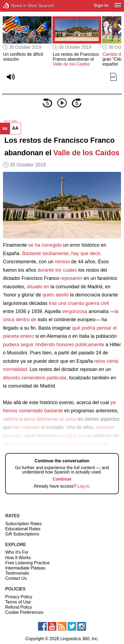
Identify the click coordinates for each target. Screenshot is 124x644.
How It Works (18, 558)
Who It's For (17, 552)
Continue (62, 479)
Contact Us (16, 578)
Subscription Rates (23, 524)
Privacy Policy (19, 597)
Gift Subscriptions (22, 534)
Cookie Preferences (24, 612)
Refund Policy (19, 607)
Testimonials (17, 573)
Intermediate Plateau (25, 568)
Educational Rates (23, 529)
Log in (83, 486)
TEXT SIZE (10, 121)
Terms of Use (18, 602)
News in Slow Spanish (14, 6)
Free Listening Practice (27, 563)
